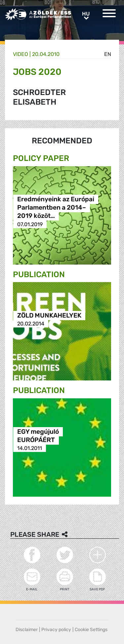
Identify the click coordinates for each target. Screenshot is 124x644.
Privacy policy (56, 630)
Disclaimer (27, 630)
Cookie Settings (91, 630)
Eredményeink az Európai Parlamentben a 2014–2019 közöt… (56, 208)
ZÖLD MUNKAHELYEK (49, 315)
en (108, 54)
